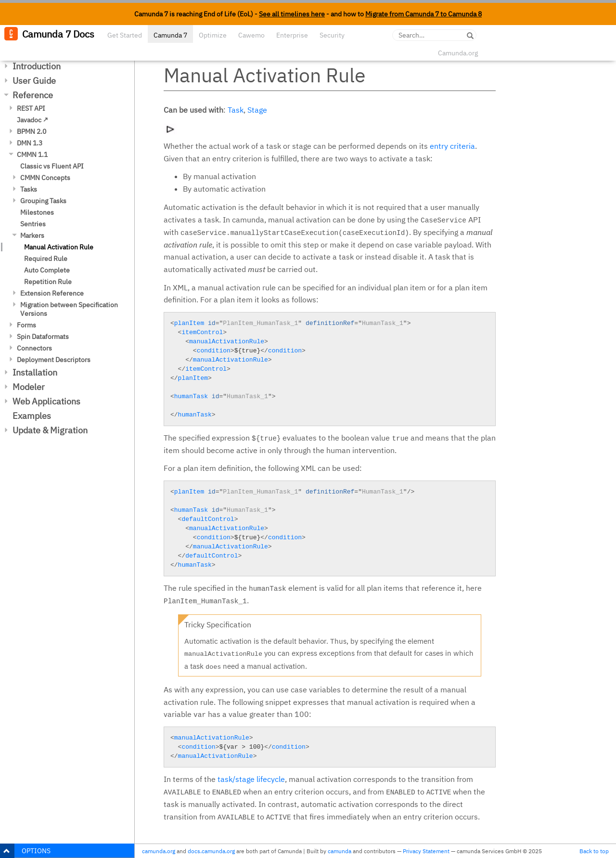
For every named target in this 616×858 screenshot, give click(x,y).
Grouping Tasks (43, 201)
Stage (257, 110)
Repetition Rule (48, 282)
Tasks (29, 189)
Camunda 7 (170, 35)
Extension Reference (52, 293)
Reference (33, 95)
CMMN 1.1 (32, 155)
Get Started (125, 35)
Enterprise (292, 35)
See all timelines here (292, 14)
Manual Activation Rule (59, 247)
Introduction (37, 66)
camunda (340, 851)
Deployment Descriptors (54, 360)
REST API (31, 108)
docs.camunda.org (211, 851)
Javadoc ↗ (32, 120)
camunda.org (159, 851)
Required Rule (46, 259)
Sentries (33, 224)
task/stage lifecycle (251, 779)
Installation (35, 372)
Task (236, 110)
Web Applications (46, 401)
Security (332, 35)
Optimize (213, 35)
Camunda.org (458, 53)
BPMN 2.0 (32, 131)
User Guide (34, 81)
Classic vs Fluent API (52, 166)
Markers (32, 235)
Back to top (594, 851)
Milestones (37, 212)
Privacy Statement (426, 851)
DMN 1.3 (30, 143)
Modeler (29, 387)
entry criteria (452, 146)
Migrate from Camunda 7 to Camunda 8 (423, 14)
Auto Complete (47, 270)
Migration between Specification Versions (69, 309)
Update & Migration (50, 430)
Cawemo (251, 35)
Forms (26, 325)
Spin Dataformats (43, 337)
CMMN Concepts (45, 178)
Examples (32, 416)
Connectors (34, 348)
